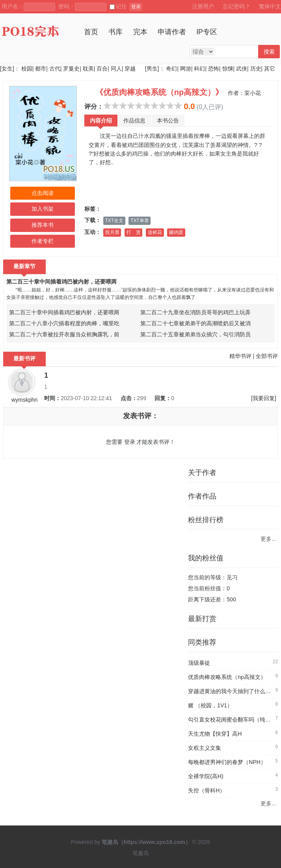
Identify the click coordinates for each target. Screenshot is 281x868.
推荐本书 (43, 225)
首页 (91, 32)
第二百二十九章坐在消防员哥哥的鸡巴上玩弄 (195, 312)
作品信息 (134, 121)
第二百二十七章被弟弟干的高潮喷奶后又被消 (195, 323)
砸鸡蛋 (176, 232)
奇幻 (171, 69)
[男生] (151, 69)
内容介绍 (101, 121)
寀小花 (253, 93)
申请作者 (172, 32)
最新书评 (24, 358)
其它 (270, 69)
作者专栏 (43, 241)
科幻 (199, 69)
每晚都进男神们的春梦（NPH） (227, 762)
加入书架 (43, 209)
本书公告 (168, 121)
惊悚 (228, 69)
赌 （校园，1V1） (210, 705)
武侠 (242, 69)
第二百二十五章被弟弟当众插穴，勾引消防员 (195, 334)
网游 (186, 69)
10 (178, 106)
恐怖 (214, 69)
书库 (115, 32)
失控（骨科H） (207, 790)
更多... (268, 539)
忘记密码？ (236, 6)
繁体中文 (270, 6)
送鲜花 (155, 232)
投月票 (112, 232)
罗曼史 (71, 69)
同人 (116, 69)
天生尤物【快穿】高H (215, 734)
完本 (140, 32)
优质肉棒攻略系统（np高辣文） (227, 677)
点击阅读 (43, 193)
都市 (41, 69)
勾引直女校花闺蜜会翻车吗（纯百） (232, 720)
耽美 (88, 69)
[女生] (7, 69)
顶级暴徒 (199, 663)
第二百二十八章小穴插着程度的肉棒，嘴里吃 (64, 323)
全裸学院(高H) (206, 776)
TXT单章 (140, 221)
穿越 (130, 69)
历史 (256, 69)
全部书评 (267, 356)
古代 (55, 69)
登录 (136, 7)
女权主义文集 (205, 748)
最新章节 (24, 266)
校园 (27, 69)
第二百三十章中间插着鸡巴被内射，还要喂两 (61, 282)
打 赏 (134, 232)
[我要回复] (264, 398)
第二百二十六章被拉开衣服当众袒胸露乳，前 (64, 334)
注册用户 (203, 6)
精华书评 (240, 356)
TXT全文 (114, 221)
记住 (118, 6)
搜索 (269, 52)
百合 (102, 69)
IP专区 (207, 32)
